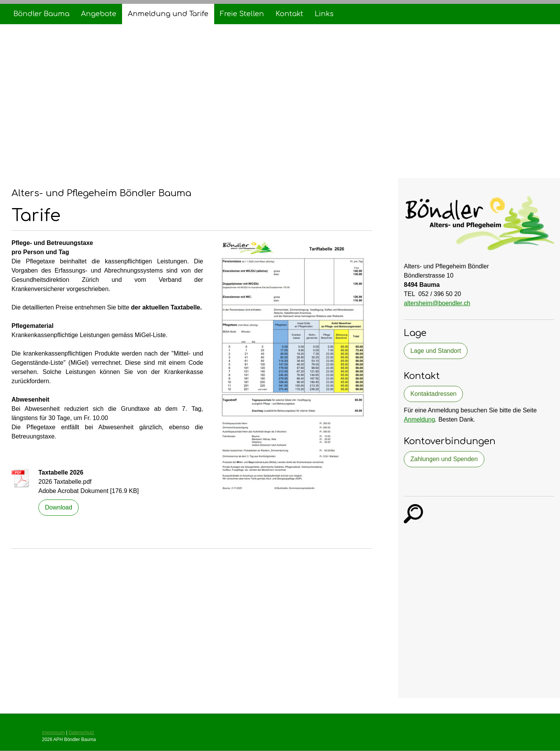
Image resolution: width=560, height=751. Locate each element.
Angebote (99, 14)
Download (59, 507)
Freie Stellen (242, 14)
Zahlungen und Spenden (444, 459)
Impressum (54, 733)
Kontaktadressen (433, 394)
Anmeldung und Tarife (168, 14)
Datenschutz (82, 733)
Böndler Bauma (41, 14)
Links (324, 14)
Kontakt (289, 14)
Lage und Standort (436, 351)
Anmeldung (419, 419)
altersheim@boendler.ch (437, 303)
